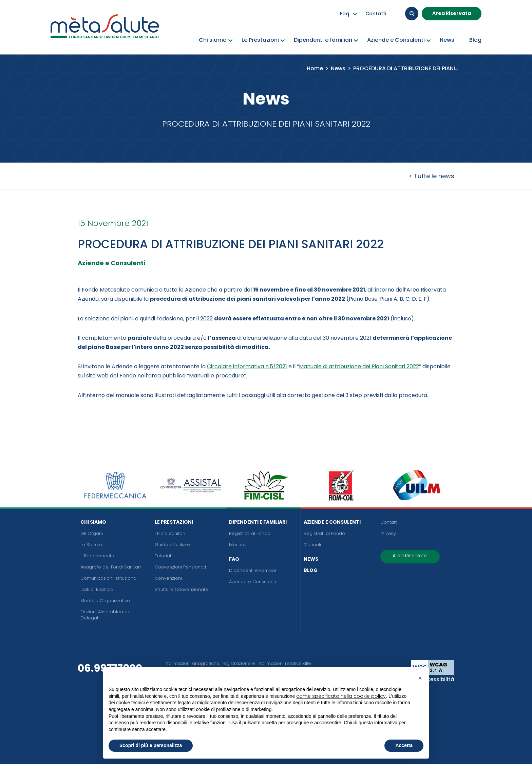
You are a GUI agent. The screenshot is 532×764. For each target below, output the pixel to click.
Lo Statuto (91, 545)
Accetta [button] (404, 745)
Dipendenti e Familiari (258, 522)
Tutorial (163, 556)
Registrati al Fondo (250, 533)
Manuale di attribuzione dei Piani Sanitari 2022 (359, 366)
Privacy (388, 533)
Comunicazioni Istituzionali (109, 578)
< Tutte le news (432, 176)
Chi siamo (93, 522)
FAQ (234, 559)
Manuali (238, 545)
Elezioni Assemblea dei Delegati (106, 615)
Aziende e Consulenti (252, 582)
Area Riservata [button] (452, 13)
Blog (311, 570)
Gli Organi (92, 533)
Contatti (389, 522)
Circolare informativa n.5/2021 (247, 366)
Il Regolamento (97, 556)
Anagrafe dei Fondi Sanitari (111, 567)
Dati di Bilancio (97, 589)
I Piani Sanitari (170, 533)
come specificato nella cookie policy (341, 696)
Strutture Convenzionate (182, 589)
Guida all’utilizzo (172, 545)
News (311, 559)
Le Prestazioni (174, 522)
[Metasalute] (105, 26)
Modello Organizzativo (105, 601)
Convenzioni (168, 578)
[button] (420, 678)
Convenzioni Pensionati (180, 567)
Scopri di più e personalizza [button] (151, 745)
